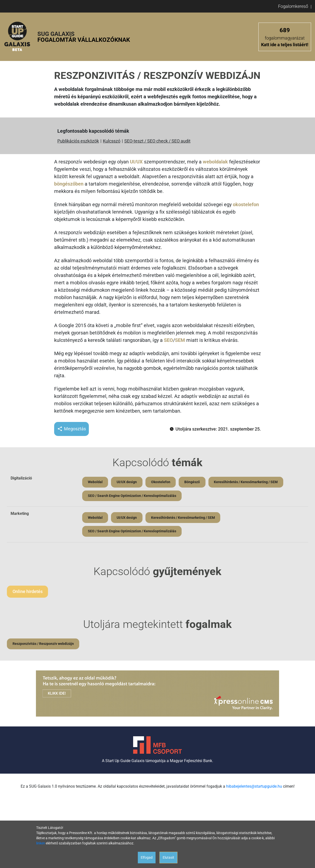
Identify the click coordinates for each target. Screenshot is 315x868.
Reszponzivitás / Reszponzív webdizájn (43, 646)
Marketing (20, 514)
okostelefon (246, 204)
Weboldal (95, 482)
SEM (180, 340)
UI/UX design (128, 482)
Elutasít (168, 857)
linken (41, 843)
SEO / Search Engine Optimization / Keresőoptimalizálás (132, 496)
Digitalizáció (21, 478)
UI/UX (136, 162)
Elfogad (147, 857)
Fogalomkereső (293, 6)
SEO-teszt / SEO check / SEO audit (157, 141)
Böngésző (194, 482)
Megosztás (71, 429)
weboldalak (215, 162)
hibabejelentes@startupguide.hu (254, 788)
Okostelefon (162, 482)
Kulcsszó (112, 141)
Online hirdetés (28, 593)
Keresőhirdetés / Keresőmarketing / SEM (249, 482)
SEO (168, 340)
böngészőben (69, 184)
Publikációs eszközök (78, 141)
